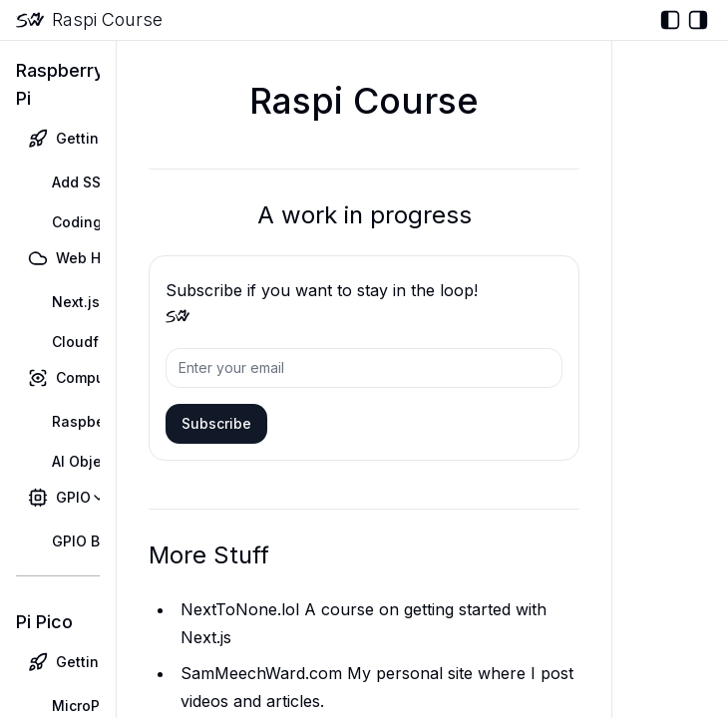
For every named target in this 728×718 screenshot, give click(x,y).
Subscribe (216, 423)
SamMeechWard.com (261, 673)
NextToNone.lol (240, 609)
